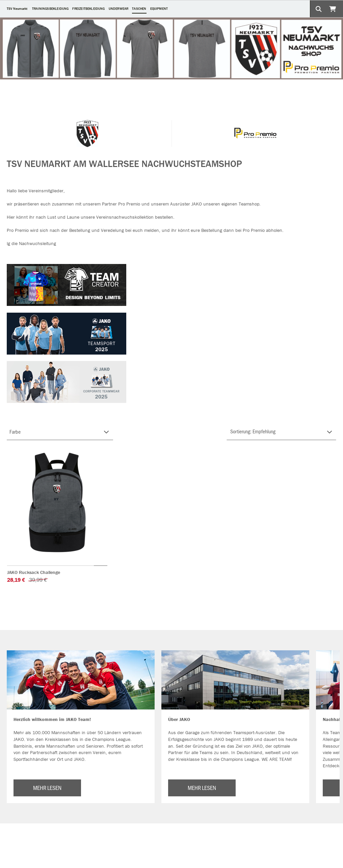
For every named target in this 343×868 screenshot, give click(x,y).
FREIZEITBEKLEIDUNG (88, 9)
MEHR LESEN (47, 788)
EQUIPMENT (159, 9)
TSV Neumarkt (17, 9)
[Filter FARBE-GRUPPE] (60, 432)
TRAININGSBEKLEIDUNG (50, 9)
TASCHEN (139, 9)
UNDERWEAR (119, 9)
